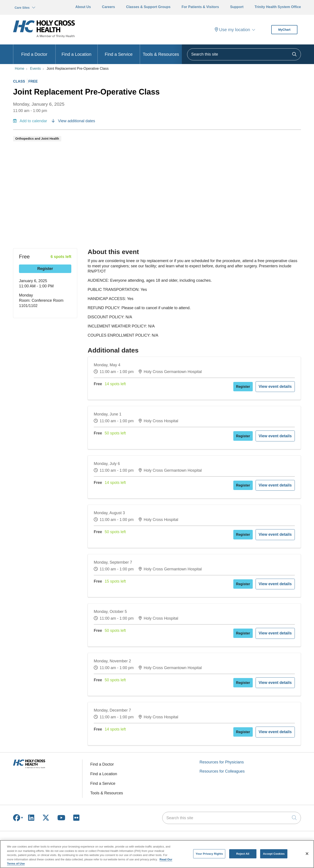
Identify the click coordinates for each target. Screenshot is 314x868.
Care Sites (22, 8)
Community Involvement (213, 837)
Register (45, 269)
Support (237, 7)
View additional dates (73, 121)
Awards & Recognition (211, 830)
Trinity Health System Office (278, 7)
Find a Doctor (34, 51)
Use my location (232, 30)
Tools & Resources (161, 51)
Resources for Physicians (222, 741)
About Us (83, 7)
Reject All (243, 854)
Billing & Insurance (29, 837)
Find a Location (76, 51)
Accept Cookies (274, 854)
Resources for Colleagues (222, 750)
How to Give (262, 837)
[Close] (307, 854)
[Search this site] (244, 54)
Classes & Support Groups (148, 7)
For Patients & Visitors (200, 7)
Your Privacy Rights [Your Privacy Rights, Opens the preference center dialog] (209, 854)
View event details (280, 385)
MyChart (284, 30)
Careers (109, 7)
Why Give (260, 830)
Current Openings (148, 830)
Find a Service (119, 51)
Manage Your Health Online (37, 830)
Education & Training (150, 837)
